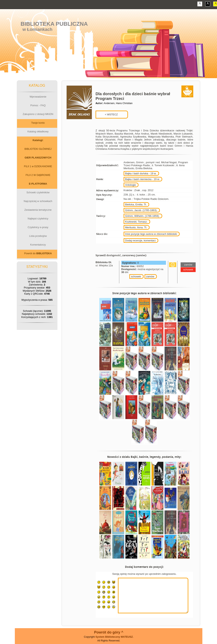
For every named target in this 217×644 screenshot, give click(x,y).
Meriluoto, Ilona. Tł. (136, 227)
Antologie (131, 185)
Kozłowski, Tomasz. (136, 222)
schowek (136, 276)
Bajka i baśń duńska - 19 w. (141, 173)
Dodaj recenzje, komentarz (141, 240)
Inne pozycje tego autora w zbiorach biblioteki (151, 234)
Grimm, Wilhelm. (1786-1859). (142, 216)
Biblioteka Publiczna (54, 24)
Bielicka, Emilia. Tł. (136, 204)
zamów (150, 276)
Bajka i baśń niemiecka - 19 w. (143, 179)
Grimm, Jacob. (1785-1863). (141, 210)
